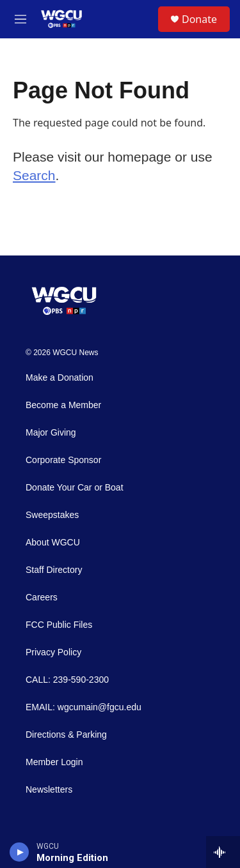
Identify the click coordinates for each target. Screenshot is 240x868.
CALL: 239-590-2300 (67, 680)
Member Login (54, 762)
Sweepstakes (52, 515)
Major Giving (51, 433)
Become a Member (63, 405)
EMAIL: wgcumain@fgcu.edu (84, 707)
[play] (20, 852)
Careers (42, 598)
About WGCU (53, 543)
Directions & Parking (66, 735)
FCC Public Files (59, 625)
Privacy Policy (53, 652)
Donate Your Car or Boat (75, 488)
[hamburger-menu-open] (20, 19)
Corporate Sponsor (63, 460)
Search (34, 175)
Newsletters (49, 790)
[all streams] (223, 852)
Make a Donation (60, 378)
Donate (199, 19)
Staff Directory (54, 570)
